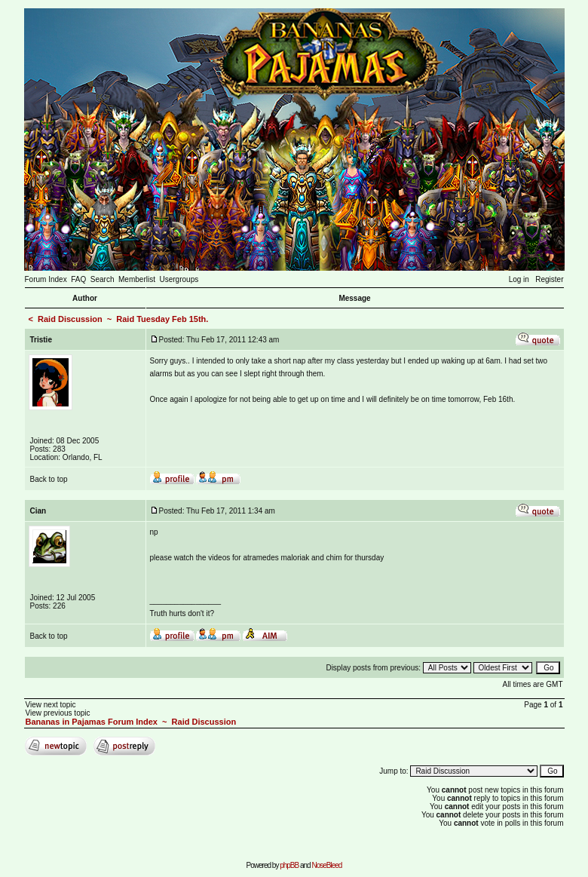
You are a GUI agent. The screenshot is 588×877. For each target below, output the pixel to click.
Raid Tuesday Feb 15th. (162, 319)
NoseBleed (326, 865)
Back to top (49, 479)
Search (103, 279)
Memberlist (137, 279)
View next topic (51, 705)
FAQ (78, 279)
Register (549, 279)
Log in (519, 279)
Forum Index (46, 279)
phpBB (289, 865)
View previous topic (58, 713)
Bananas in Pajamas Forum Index (92, 722)
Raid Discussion (70, 319)
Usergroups (179, 279)
